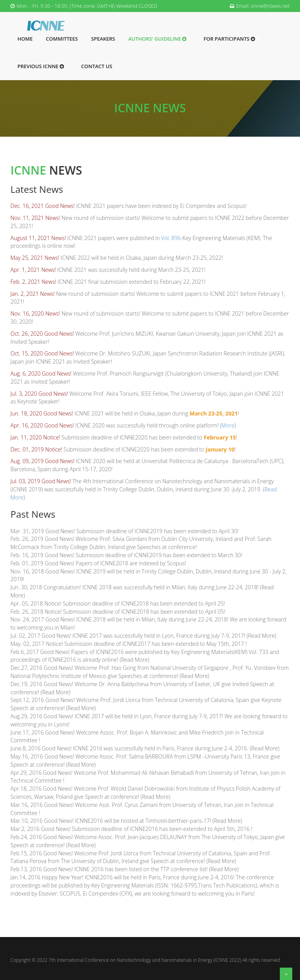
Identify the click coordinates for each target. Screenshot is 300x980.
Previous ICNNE (43, 66)
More (228, 425)
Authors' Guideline (159, 39)
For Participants (231, 39)
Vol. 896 (171, 238)
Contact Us (97, 66)
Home (25, 39)
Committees (62, 39)
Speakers (103, 39)
